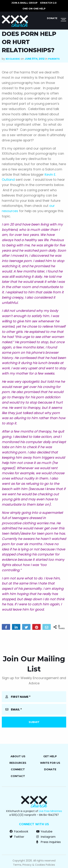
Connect (18, 769)
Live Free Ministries (50, 811)
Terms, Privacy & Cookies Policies (34, 865)
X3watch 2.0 (48, 3)
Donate (52, 18)
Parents (54, 59)
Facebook (19, 831)
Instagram (46, 837)
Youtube (44, 831)
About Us (18, 756)
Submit (34, 722)
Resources (18, 763)
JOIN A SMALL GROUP (24, 3)
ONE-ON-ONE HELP (34, 9)
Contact (18, 776)
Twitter (17, 837)
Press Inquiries (49, 842)
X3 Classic (13, 59)
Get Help (50, 756)
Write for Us (50, 763)
